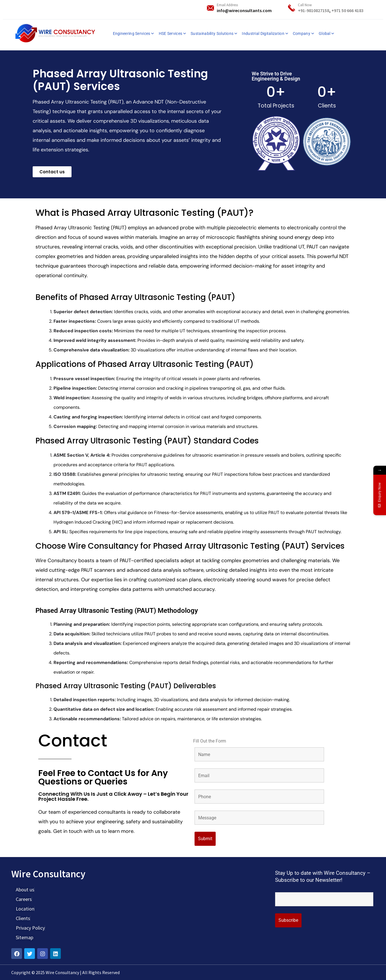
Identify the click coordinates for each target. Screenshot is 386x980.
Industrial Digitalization (263, 33)
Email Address (227, 5)
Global (325, 33)
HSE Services (171, 33)
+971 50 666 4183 (347, 10)
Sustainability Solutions (212, 33)
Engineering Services (132, 33)
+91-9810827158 (314, 10)
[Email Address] (210, 8)
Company (302, 33)
